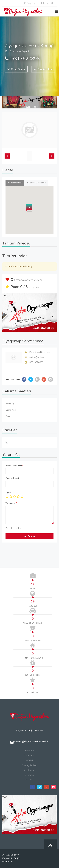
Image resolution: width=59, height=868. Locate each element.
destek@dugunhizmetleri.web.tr (30, 742)
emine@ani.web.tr (38, 357)
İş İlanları (30, 770)
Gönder (30, 536)
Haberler (29, 756)
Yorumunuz (11, 503)
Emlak (29, 760)
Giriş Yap (30, 3)
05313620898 (36, 362)
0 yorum (36, 287)
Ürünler (29, 775)
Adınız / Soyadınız (14, 466)
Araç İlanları (29, 765)
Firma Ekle (47, 3)
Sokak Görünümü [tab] (36, 183)
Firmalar (30, 751)
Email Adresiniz (13, 478)
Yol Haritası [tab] (15, 183)
